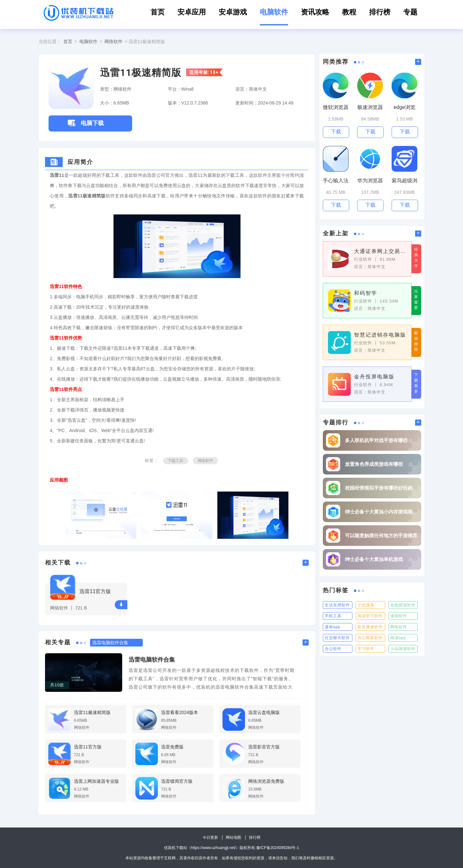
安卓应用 (192, 12)
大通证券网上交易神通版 (380, 251)
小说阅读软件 (403, 649)
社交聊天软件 (337, 638)
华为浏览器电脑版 (370, 181)
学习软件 (366, 649)
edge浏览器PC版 (404, 108)
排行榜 (380, 12)
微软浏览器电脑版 (336, 108)
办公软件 (333, 649)
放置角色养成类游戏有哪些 (374, 464)
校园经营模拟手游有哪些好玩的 (379, 488)
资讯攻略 (315, 12)
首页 (158, 12)
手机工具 (333, 616)
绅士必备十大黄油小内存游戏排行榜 (381, 512)
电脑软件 (274, 12)
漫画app (333, 627)
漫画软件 (399, 616)
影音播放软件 (370, 627)
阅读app (398, 638)
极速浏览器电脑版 (370, 108)
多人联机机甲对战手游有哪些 (376, 440)
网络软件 (113, 41)
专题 (410, 12)
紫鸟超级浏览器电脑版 (404, 181)
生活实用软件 (337, 605)
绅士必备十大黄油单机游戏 (374, 559)
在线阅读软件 (403, 605)
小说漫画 (366, 605)
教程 (349, 12)
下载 (121, 605)
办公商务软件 (370, 638)
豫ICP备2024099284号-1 (278, 848)
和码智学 (366, 293)
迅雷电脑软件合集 (152, 660)
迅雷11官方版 (95, 591)
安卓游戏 (233, 12)
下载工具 (176, 461)
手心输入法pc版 (336, 181)
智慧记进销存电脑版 (380, 335)
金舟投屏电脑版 (374, 377)
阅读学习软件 (370, 616)
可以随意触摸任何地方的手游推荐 (381, 535)
